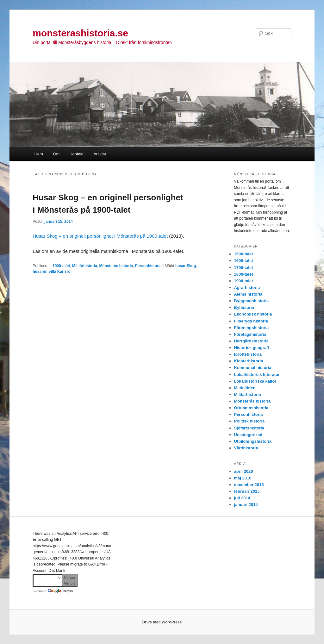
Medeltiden (245, 388)
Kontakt (77, 154)
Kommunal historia (253, 368)
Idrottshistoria (248, 354)
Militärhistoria (85, 266)
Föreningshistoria (252, 328)
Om (56, 154)
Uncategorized (248, 435)
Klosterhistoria (249, 361)
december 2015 (249, 485)
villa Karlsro (60, 272)
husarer (40, 272)
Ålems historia (248, 294)
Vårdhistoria (246, 448)
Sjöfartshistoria (249, 428)
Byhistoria (244, 307)
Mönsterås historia (116, 266)
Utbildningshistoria (253, 441)
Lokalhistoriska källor (255, 381)
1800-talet (244, 274)
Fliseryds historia (251, 321)
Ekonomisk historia (253, 314)
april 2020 (244, 471)
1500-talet (244, 254)
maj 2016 (243, 478)
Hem (38, 154)
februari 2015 (247, 491)
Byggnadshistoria (252, 301)
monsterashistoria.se (80, 33)
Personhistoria (148, 266)
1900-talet (61, 266)
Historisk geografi (252, 348)
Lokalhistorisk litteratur (257, 375)
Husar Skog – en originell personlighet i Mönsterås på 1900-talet (101, 236)
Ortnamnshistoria (251, 408)
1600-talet (244, 261)
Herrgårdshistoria (251, 341)
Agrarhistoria (247, 288)
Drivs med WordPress (162, 622)
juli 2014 (242, 498)
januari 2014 (246, 505)
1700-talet (244, 268)
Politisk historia (249, 421)
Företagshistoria (250, 334)
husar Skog (186, 266)
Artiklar (100, 154)
